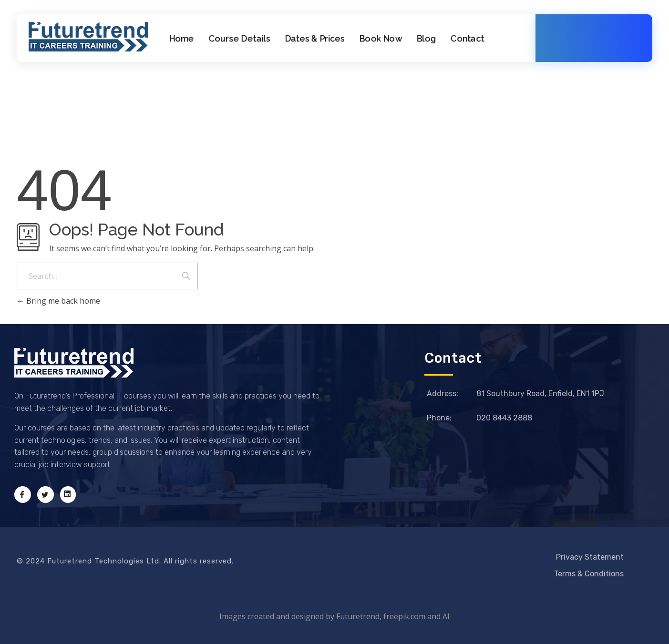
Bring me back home (58, 301)
